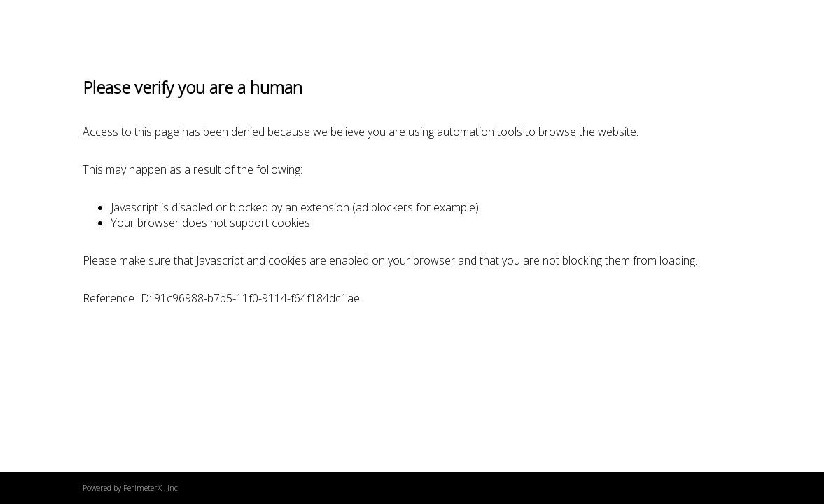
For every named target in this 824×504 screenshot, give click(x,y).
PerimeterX (142, 488)
